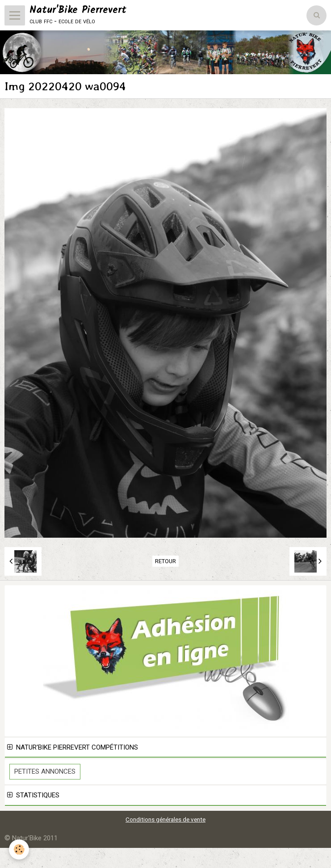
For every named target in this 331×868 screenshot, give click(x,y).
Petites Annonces (45, 771)
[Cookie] (19, 849)
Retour (165, 561)
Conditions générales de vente (165, 819)
